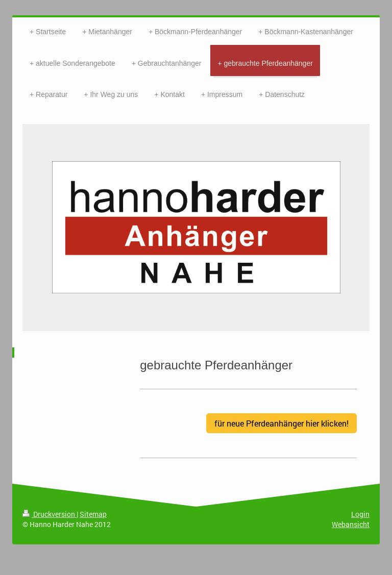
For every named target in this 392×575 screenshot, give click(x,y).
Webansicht (351, 524)
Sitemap (93, 514)
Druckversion (50, 514)
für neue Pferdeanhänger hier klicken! (281, 423)
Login (360, 514)
